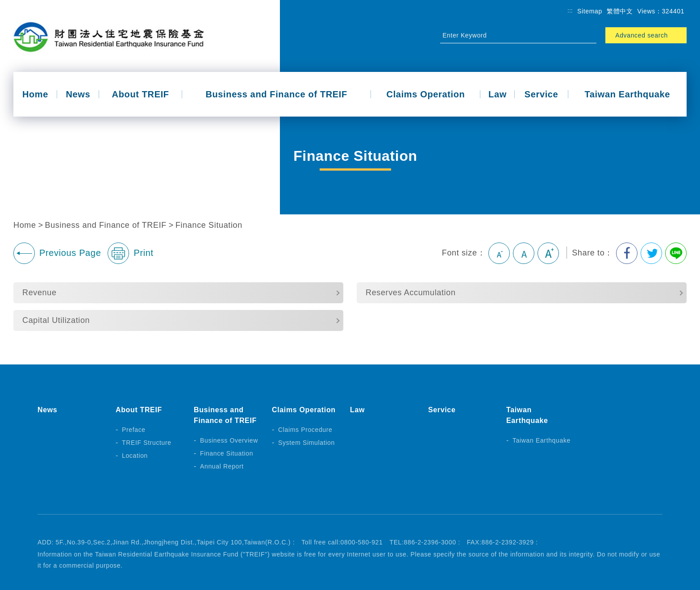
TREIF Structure (147, 443)
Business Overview (229, 440)
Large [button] (548, 253)
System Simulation (306, 443)
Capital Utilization (56, 320)
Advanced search (642, 35)
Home (35, 94)
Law (498, 94)
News (78, 94)
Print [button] (130, 253)
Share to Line (676, 253)
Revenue (40, 293)
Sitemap (590, 11)
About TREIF (141, 94)
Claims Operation (426, 94)
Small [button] (499, 253)
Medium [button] (524, 253)
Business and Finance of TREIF (276, 94)
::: (570, 11)
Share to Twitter (651, 253)
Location (135, 456)
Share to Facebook (627, 253)
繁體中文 (620, 11)
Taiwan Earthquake (627, 94)
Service (542, 94)
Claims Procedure (305, 430)
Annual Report (222, 466)
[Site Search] (510, 35)
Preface (134, 430)
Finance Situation (209, 225)
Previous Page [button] (57, 253)
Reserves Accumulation (411, 293)
